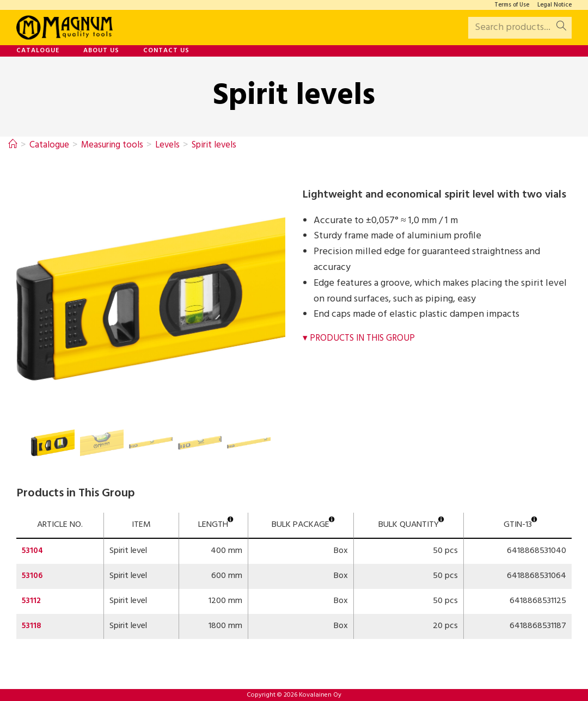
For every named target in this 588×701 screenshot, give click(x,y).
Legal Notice (555, 5)
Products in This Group (367, 338)
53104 (33, 551)
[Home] (13, 145)
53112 (32, 601)
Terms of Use (512, 5)
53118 (32, 626)
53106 (33, 576)
